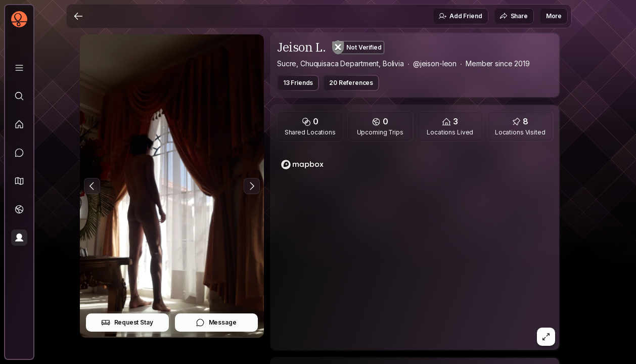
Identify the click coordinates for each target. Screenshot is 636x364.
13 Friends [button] (298, 83)
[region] (415, 249)
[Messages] (19, 153)
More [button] (554, 16)
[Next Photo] (252, 186)
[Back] (78, 16)
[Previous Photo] (92, 186)
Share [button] (514, 16)
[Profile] (19, 238)
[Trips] (19, 209)
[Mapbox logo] (302, 165)
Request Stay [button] (127, 323)
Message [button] (216, 323)
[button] (19, 181)
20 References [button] (351, 83)
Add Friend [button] (460, 16)
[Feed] (19, 124)
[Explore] (19, 96)
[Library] (19, 68)
